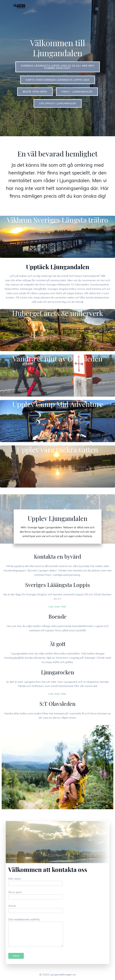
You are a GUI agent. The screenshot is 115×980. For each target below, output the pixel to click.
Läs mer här (57, 606)
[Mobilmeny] (97, 9)
